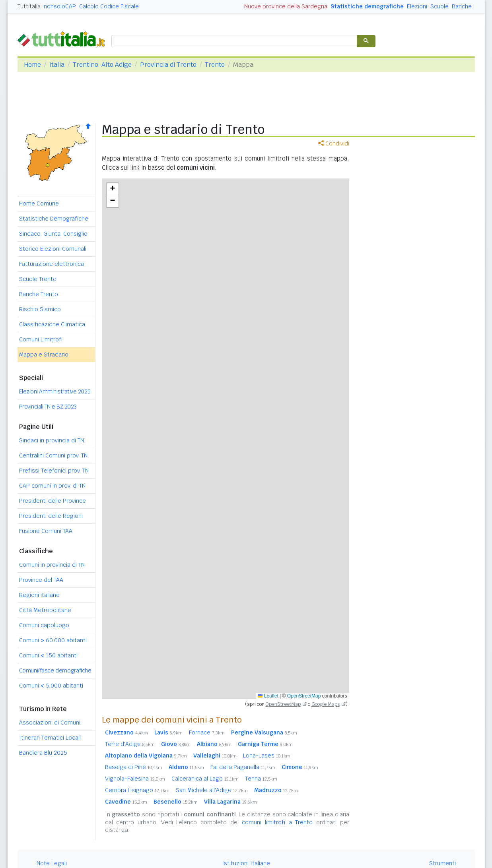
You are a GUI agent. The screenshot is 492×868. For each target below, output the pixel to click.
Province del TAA (41, 580)
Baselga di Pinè (134, 767)
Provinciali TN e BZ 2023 (48, 407)
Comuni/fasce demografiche (55, 670)
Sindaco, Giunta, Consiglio (53, 234)
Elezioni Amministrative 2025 (55, 391)
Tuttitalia (29, 6)
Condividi (334, 143)
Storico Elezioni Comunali (53, 249)
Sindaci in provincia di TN (52, 440)
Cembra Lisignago (137, 790)
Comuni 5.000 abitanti (51, 686)
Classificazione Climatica (52, 324)
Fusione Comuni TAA (46, 531)
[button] (113, 189)
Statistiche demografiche (367, 6)
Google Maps (326, 704)
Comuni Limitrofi (41, 339)
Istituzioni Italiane (246, 863)
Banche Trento (39, 294)
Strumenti (442, 863)
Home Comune (39, 203)
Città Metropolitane (45, 610)
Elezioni (417, 6)
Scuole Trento (38, 279)
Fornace (207, 732)
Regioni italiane (39, 595)
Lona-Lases (267, 756)
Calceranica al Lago (205, 779)
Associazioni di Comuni (50, 723)
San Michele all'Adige (212, 790)
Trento (215, 65)
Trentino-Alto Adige (102, 65)
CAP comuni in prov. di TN (52, 486)
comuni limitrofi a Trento (277, 822)
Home (32, 65)
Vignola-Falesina (135, 779)
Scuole (439, 6)
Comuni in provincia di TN (52, 565)
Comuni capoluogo (44, 625)
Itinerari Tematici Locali (50, 738)
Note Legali (52, 863)
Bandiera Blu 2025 (43, 753)
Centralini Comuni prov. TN (53, 455)
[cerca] (233, 42)
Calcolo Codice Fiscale (109, 6)
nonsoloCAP (60, 6)
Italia (57, 65)
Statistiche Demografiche (54, 219)
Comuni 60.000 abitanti (53, 640)
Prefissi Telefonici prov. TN (54, 471)
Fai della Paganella (243, 767)
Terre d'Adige (130, 744)
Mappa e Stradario (44, 355)
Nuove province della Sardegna (286, 6)
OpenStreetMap (304, 696)
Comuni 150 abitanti (48, 655)
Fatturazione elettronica (52, 264)
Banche (462, 6)
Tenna (261, 779)
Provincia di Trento (168, 65)
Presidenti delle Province (53, 501)
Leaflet (268, 696)
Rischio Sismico (40, 309)
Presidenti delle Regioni (51, 516)
